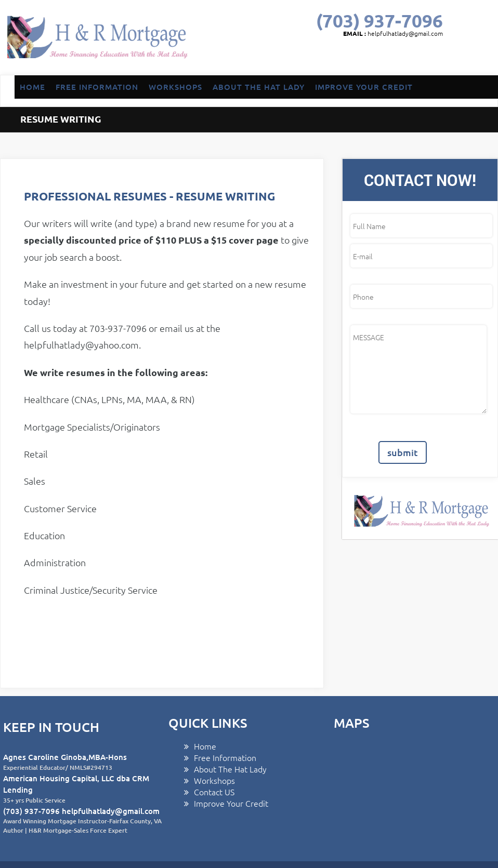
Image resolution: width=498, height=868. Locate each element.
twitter (356, 57)
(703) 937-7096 (379, 21)
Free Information (225, 726)
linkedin (397, 57)
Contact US (214, 760)
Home (205, 715)
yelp (437, 57)
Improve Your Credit (231, 772)
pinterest (417, 57)
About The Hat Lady (230, 738)
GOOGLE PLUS (377, 57)
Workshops (214, 749)
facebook (336, 57)
